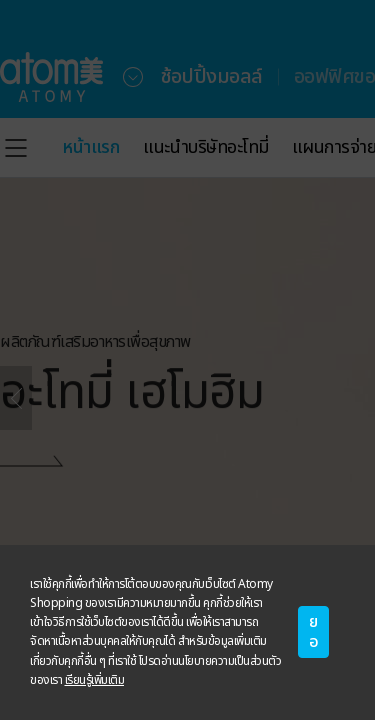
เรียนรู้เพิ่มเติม (95, 680)
